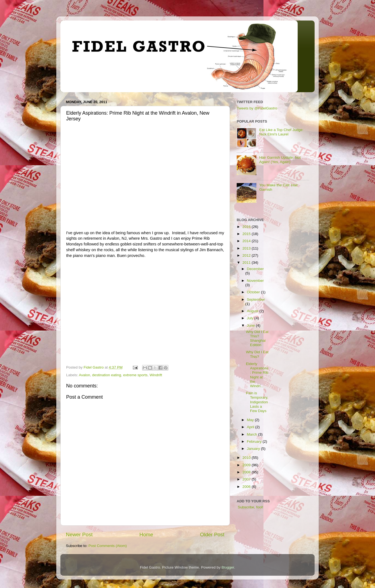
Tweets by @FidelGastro (257, 108)
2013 (247, 248)
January (254, 449)
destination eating (107, 375)
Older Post (212, 535)
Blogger (228, 567)
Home (146, 535)
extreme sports (135, 375)
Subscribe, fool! (250, 507)
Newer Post (79, 535)
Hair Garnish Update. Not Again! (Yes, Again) (280, 160)
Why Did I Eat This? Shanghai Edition (257, 338)
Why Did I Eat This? (257, 354)
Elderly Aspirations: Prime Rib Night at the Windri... (257, 375)
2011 (247, 263)
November (255, 281)
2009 (247, 465)
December (255, 269)
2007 (247, 479)
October (254, 292)
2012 (247, 255)
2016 (247, 227)
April (251, 427)
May (251, 420)
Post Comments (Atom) (108, 546)
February (255, 441)
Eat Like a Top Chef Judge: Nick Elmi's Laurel (281, 132)
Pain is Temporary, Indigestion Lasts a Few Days (257, 402)
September (256, 299)
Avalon (85, 375)
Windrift (156, 375)
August (253, 311)
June (251, 325)
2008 (247, 472)
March (252, 434)
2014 (247, 241)
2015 (247, 234)
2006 (247, 487)
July (251, 318)
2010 (247, 458)
